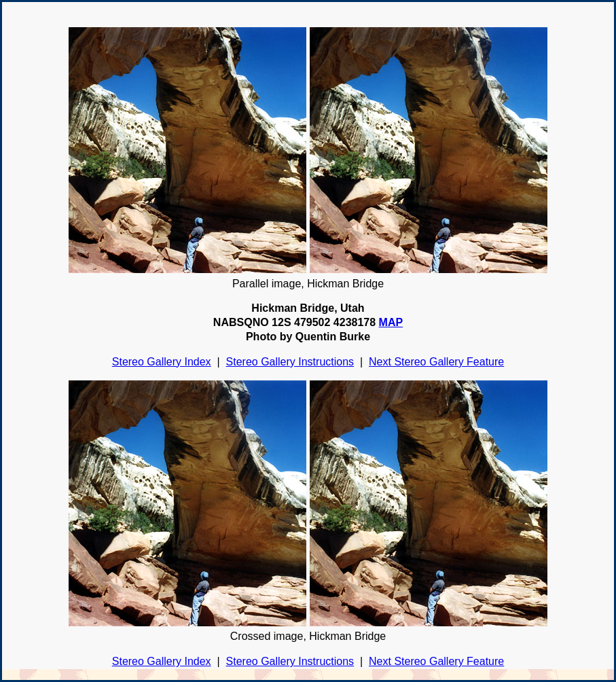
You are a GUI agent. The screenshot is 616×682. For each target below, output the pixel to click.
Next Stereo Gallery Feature (436, 362)
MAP (391, 322)
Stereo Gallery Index (162, 362)
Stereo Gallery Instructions (290, 362)
